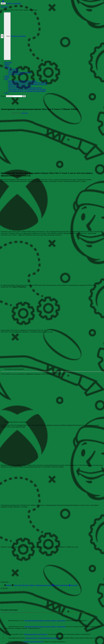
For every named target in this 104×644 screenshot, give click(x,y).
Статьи (7, 66)
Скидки (7, 76)
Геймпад (32, 585)
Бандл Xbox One (23, 585)
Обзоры (7, 78)
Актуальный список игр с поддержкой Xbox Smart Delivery (27, 91)
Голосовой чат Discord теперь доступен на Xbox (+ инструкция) (45, 621)
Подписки (8, 67)
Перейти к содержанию (13, 3)
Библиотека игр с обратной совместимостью (22, 81)
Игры (6, 79)
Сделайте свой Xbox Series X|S (33, 642)
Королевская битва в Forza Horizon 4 (36, 634)
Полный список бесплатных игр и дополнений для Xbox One (28, 83)
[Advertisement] (52, 101)
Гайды (7, 93)
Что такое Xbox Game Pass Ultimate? (20, 72)
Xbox (16, 585)
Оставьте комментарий (61, 585)
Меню (3, 3)
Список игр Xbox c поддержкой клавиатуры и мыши (25, 88)
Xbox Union (5, 7)
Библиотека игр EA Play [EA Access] (20, 86)
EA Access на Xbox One (16, 74)
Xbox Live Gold (13, 69)
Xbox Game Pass (13, 71)
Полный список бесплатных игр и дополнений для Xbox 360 (28, 84)
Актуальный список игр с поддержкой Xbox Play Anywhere (27, 89)
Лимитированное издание (44, 585)
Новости (7, 64)
